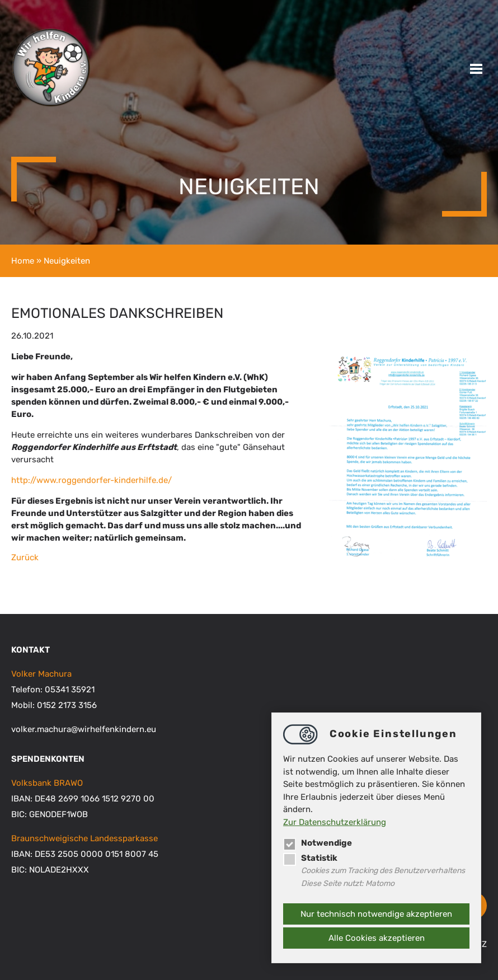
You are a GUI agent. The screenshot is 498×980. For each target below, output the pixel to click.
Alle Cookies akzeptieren (377, 938)
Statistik (310, 858)
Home (23, 261)
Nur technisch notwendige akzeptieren (376, 914)
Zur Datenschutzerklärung (335, 822)
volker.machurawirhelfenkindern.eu (84, 729)
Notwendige (318, 843)
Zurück (25, 557)
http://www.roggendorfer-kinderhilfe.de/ (91, 480)
